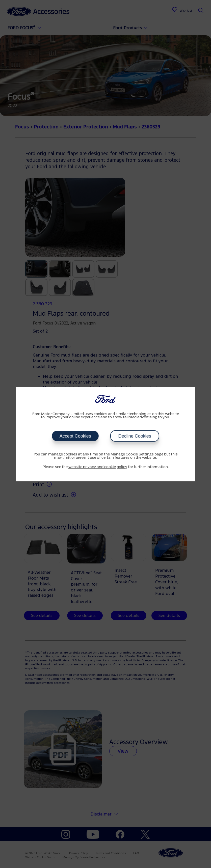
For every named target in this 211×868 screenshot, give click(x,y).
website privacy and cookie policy (98, 467)
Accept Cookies (75, 436)
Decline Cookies (135, 436)
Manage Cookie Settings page (137, 454)
